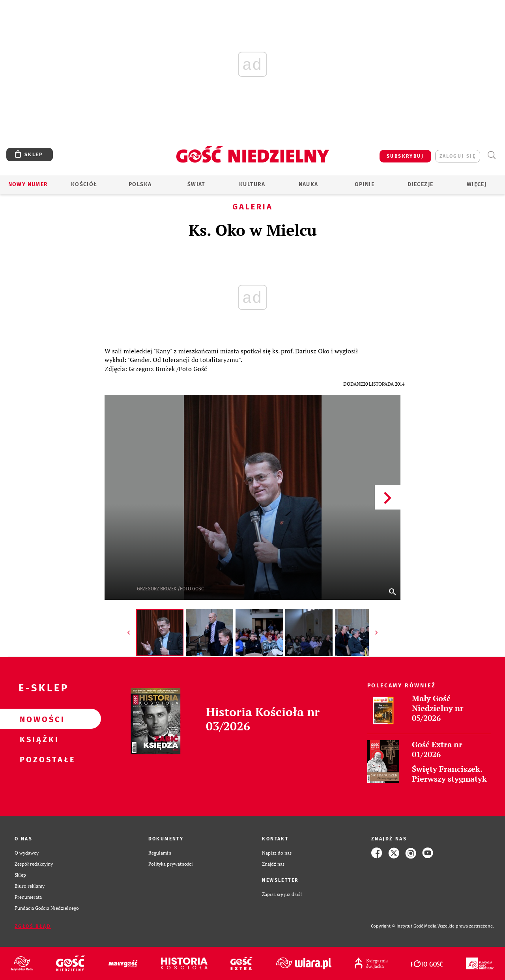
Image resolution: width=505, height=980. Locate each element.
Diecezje (420, 184)
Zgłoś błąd (33, 926)
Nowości (38, 719)
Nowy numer (28, 184)
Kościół (84, 184)
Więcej (477, 184)
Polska (140, 184)
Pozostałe (38, 759)
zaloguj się (458, 156)
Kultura (252, 184)
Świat (196, 184)
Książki (38, 739)
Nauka (309, 184)
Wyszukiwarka (491, 155)
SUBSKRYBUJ (405, 156)
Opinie (365, 184)
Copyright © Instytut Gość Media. (404, 926)
